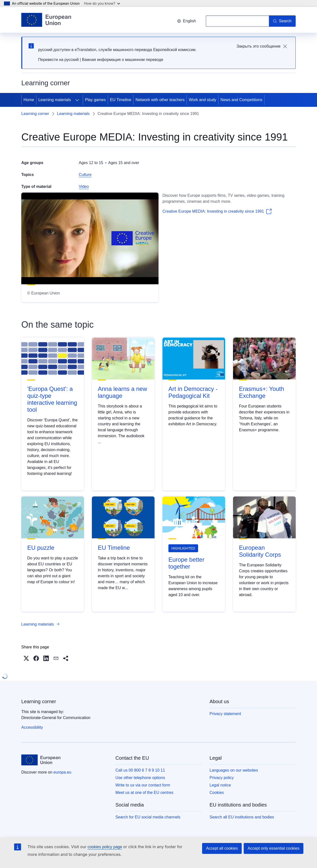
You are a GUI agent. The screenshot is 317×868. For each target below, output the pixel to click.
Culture (85, 175)
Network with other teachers (160, 100)
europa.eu (62, 772)
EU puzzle (41, 548)
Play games (95, 100)
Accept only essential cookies (274, 848)
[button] (26, 658)
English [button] (186, 21)
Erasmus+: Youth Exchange (262, 392)
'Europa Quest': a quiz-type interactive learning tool (52, 399)
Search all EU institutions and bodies (242, 817)
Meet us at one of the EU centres (144, 793)
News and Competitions (241, 100)
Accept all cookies (222, 848)
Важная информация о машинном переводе (123, 60)
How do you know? (102, 3)
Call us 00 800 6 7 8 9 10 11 (140, 770)
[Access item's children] (77, 100)
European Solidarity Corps (260, 551)
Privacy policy (222, 778)
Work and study (202, 100)
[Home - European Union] (46, 20)
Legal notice (220, 785)
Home (29, 100)
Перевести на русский (58, 60)
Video (84, 187)
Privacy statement (225, 714)
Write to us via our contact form (143, 785)
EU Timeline (121, 100)
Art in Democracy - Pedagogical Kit (193, 392)
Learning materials (55, 100)
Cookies (217, 793)
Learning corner (35, 114)
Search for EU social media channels (148, 817)
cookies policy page (105, 847)
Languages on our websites (234, 770)
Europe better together (186, 563)
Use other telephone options (140, 778)
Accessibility (32, 727)
